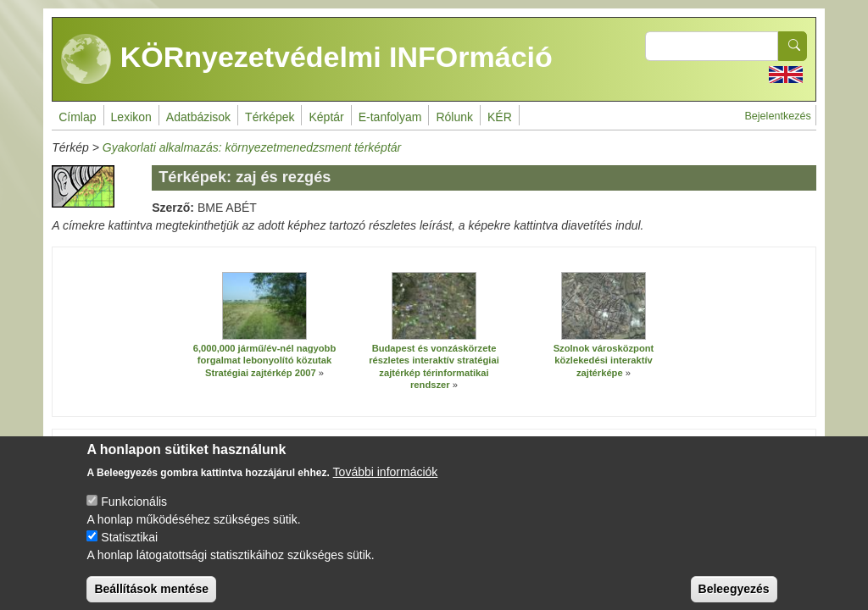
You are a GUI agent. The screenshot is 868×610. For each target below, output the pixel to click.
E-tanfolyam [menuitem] (390, 117)
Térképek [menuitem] (270, 117)
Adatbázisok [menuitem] (198, 117)
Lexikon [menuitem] (131, 117)
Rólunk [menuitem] (454, 117)
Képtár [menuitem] (326, 117)
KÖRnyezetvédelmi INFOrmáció (307, 59)
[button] (264, 306)
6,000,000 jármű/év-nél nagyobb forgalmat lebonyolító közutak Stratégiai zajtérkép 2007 (265, 360)
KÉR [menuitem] (500, 117)
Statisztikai (129, 550)
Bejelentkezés (777, 116)
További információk (386, 485)
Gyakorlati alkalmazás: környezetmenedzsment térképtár (252, 147)
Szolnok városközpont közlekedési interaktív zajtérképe (604, 360)
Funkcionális (134, 514)
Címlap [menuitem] (77, 117)
